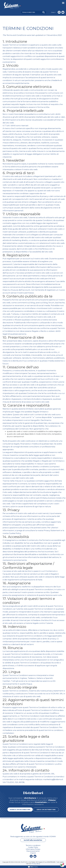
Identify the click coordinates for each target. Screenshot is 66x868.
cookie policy (17, 694)
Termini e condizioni (33, 845)
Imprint (33, 853)
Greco (53, 12)
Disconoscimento (33, 851)
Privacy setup (36, 864)
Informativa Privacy (33, 849)
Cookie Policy (24, 533)
